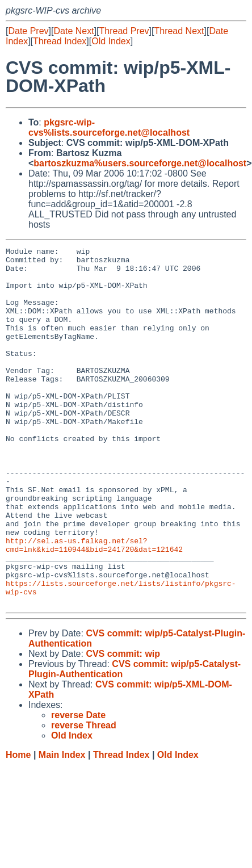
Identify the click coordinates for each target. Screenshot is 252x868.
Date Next (73, 31)
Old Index (111, 41)
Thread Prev (124, 31)
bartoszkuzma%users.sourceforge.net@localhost (140, 163)
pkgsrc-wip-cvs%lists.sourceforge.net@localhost (109, 127)
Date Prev (28, 31)
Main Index (62, 826)
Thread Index (60, 41)
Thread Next (179, 31)
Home (18, 826)
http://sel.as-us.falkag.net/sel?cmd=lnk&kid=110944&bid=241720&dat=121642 (94, 605)
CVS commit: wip (123, 725)
